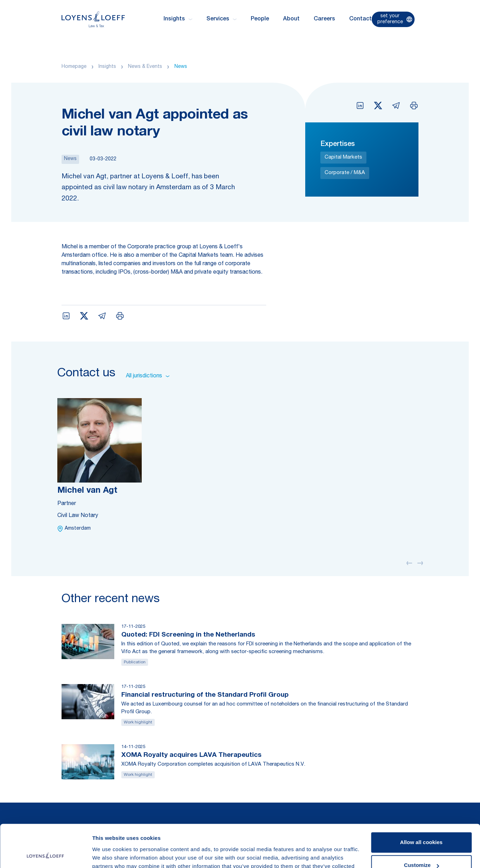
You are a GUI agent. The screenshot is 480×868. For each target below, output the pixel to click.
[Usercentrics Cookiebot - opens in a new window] (46, 854)
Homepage (74, 67)
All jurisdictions (148, 376)
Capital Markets (343, 157)
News (181, 67)
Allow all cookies (421, 802)
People (260, 19)
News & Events (145, 67)
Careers (324, 19)
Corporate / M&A (345, 173)
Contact (360, 19)
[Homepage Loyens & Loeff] (93, 19)
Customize (422, 825)
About (291, 19)
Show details (108, 854)
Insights (107, 67)
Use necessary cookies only (421, 848)
